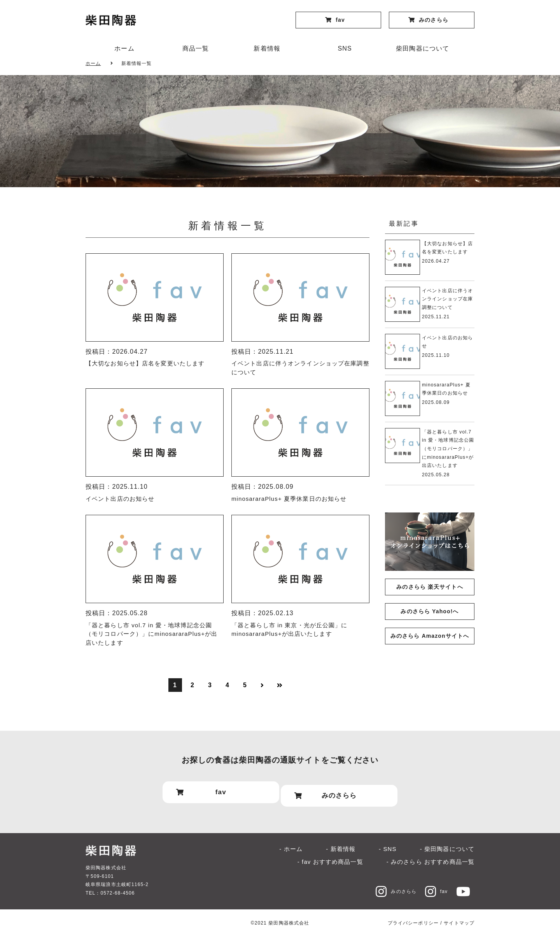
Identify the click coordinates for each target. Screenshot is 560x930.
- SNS (388, 842)
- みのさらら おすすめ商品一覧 (430, 855)
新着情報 (267, 48)
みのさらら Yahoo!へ (430, 611)
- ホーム (291, 842)
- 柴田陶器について (447, 842)
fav (431, 884)
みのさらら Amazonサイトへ (430, 636)
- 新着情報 (341, 842)
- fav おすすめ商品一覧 (330, 855)
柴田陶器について (423, 48)
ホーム (124, 48)
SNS (345, 48)
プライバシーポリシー (413, 916)
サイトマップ (459, 916)
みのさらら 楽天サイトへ (430, 587)
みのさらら (386, 884)
